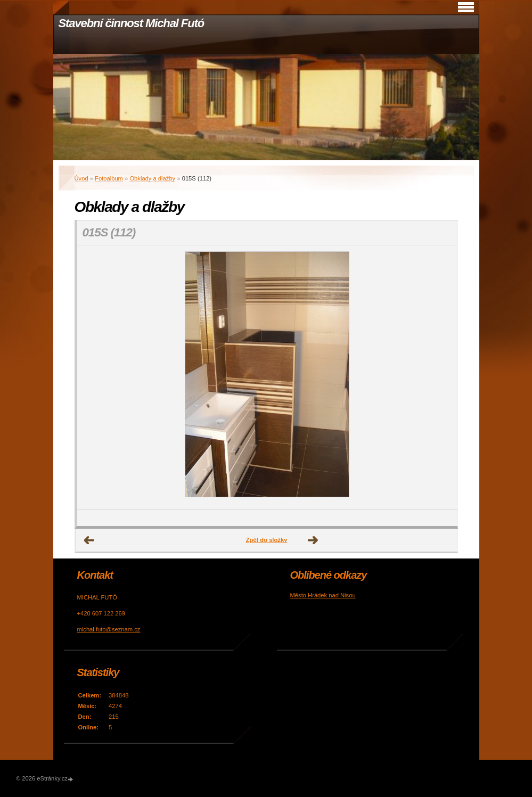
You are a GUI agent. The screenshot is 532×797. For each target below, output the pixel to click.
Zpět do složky (267, 540)
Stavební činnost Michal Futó (132, 23)
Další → (313, 540)
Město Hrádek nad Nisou (323, 595)
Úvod (81, 178)
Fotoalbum (109, 178)
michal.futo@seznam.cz (109, 629)
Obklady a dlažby (152, 178)
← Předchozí (89, 540)
